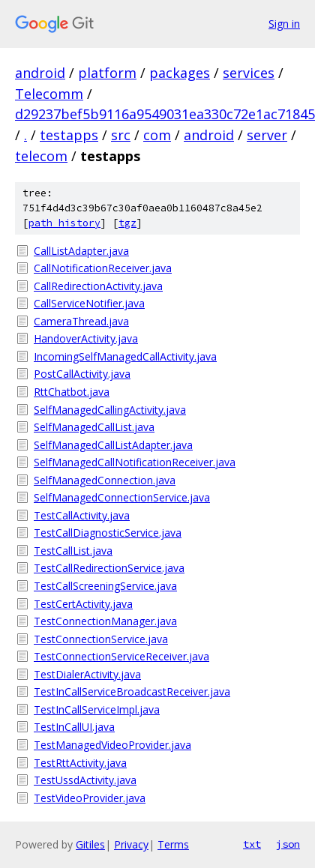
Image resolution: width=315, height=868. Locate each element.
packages (180, 73)
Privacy (131, 844)
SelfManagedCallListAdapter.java (113, 445)
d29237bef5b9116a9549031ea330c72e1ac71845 (165, 114)
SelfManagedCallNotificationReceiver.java (135, 462)
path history (64, 223)
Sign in (284, 24)
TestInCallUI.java (74, 727)
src (121, 135)
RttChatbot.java (72, 392)
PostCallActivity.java (82, 374)
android (40, 73)
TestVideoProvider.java (90, 798)
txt (252, 844)
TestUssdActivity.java (85, 780)
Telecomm (49, 94)
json (288, 844)
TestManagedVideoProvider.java (112, 745)
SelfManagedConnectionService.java (122, 497)
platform (107, 73)
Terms (173, 844)
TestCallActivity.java (82, 515)
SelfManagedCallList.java (94, 427)
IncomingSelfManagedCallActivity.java (125, 356)
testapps (69, 135)
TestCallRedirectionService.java (109, 568)
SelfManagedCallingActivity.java (110, 410)
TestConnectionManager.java (105, 621)
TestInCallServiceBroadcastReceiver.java (132, 691)
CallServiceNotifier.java (89, 303)
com (157, 135)
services (249, 73)
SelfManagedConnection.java (105, 480)
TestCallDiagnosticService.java (108, 533)
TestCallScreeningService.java (105, 586)
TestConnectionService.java (101, 639)
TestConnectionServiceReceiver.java (121, 656)
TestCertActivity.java (83, 604)
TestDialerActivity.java (87, 674)
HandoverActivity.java (86, 338)
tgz (127, 223)
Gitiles (90, 844)
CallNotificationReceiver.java (103, 268)
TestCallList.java (73, 551)
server (267, 135)
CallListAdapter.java (81, 251)
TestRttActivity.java (80, 763)
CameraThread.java (81, 321)
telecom (41, 156)
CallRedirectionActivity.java (98, 286)
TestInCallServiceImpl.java (97, 709)
